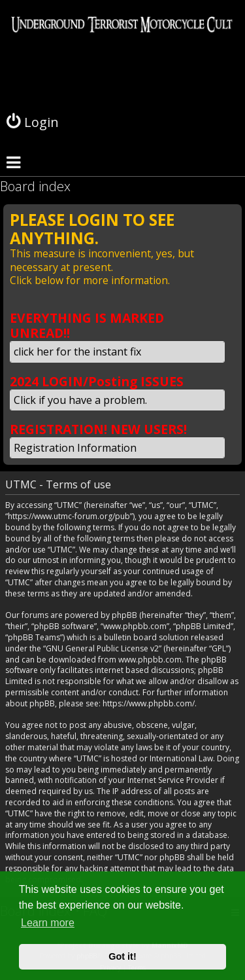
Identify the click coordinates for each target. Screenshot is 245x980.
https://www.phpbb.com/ (149, 704)
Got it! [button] (122, 956)
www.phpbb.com (150, 660)
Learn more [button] (48, 923)
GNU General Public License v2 (102, 649)
